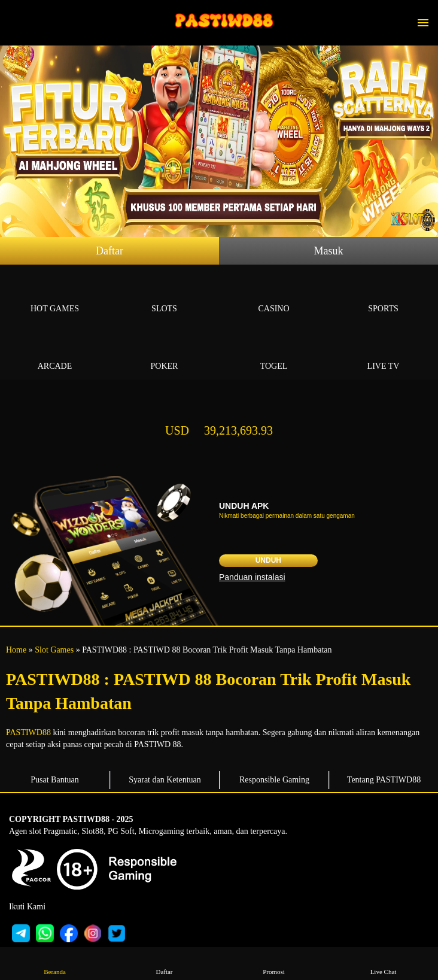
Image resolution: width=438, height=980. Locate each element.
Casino (274, 295)
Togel (274, 352)
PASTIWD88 (28, 732)
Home (16, 650)
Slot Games (54, 650)
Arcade (55, 352)
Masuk (329, 251)
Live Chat (383, 963)
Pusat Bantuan (55, 780)
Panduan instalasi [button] (252, 577)
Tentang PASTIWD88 (384, 780)
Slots (164, 295)
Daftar (109, 251)
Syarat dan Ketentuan (165, 780)
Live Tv (383, 352)
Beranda (54, 963)
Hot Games (55, 295)
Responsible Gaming (274, 780)
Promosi (273, 963)
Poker (164, 352)
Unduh (268, 560)
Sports (383, 295)
